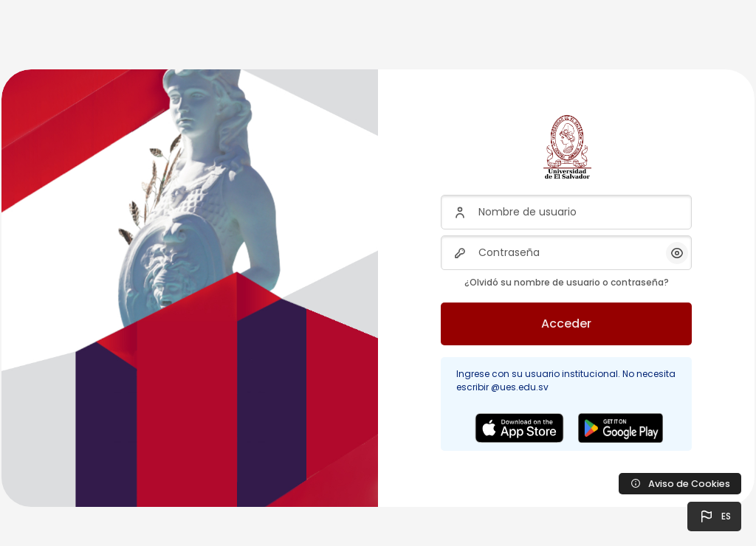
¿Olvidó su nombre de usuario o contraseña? (567, 282)
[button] (714, 516)
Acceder (566, 324)
